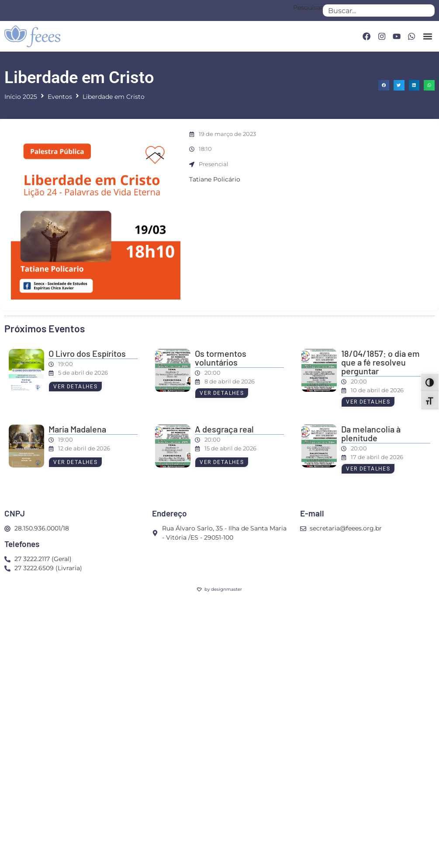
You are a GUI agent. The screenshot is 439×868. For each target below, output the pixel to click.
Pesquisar (308, 8)
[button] (427, 36)
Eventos (60, 97)
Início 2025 (21, 97)
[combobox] (379, 10)
